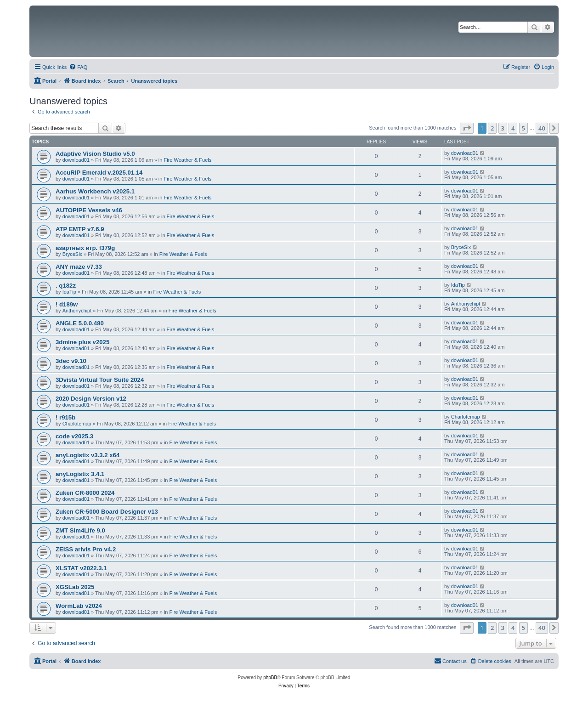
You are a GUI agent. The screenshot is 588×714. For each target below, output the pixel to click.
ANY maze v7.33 (79, 267)
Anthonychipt (77, 311)
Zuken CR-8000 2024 (85, 493)
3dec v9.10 (71, 361)
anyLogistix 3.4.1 (80, 474)
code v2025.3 (74, 436)
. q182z (66, 286)
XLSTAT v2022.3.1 (81, 568)
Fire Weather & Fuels (187, 160)
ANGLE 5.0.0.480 (80, 323)
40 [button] (542, 128)
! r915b (65, 417)
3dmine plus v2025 (82, 342)
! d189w (67, 304)
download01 (76, 160)
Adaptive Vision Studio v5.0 (95, 154)
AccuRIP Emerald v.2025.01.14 (99, 173)
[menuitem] (78, 67)
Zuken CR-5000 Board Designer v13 (107, 512)
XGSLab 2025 (75, 587)
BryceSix (72, 254)
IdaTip (69, 292)
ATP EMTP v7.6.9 (80, 229)
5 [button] (523, 128)
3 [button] (503, 128)
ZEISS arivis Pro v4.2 (86, 549)
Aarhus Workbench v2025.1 (95, 191)
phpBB (270, 677)
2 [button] (492, 128)
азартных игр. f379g (85, 248)
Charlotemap (77, 424)
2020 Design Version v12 (91, 399)
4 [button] (513, 128)
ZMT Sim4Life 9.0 (80, 530)
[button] (467, 128)
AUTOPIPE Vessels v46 (89, 210)
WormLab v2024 (79, 606)
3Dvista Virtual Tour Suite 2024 (100, 380)
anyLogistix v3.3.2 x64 (88, 455)
